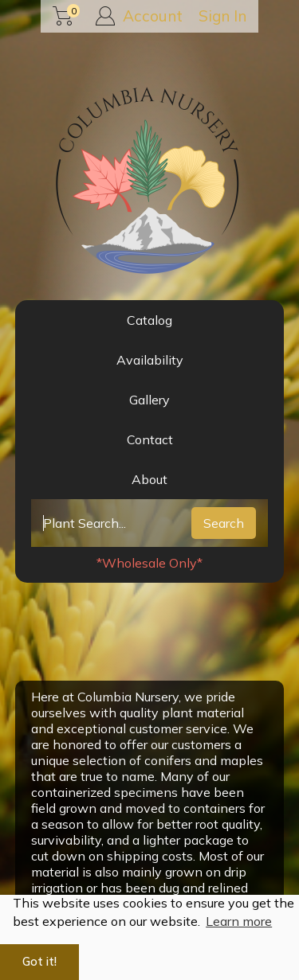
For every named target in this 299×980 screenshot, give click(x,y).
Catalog (149, 320)
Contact (150, 439)
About (149, 479)
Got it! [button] (39, 962)
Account (139, 16)
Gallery (149, 400)
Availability (150, 360)
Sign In (222, 16)
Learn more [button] (239, 921)
